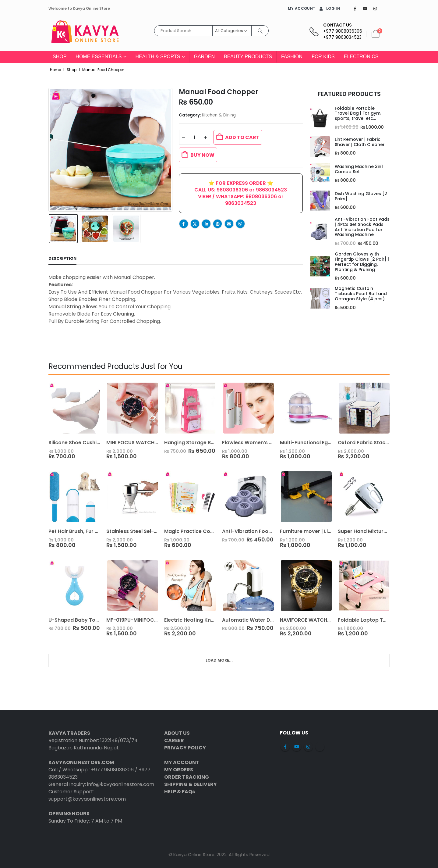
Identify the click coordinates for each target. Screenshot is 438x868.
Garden (204, 57)
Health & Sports (158, 57)
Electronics (361, 57)
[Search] (260, 31)
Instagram (308, 747)
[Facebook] (355, 9)
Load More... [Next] (219, 660)
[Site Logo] (85, 34)
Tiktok (320, 747)
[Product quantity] (195, 137)
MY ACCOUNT (302, 8)
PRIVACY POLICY (185, 748)
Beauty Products (248, 57)
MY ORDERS (179, 770)
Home (55, 70)
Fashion (292, 57)
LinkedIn (206, 224)
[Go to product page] (320, 118)
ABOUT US (177, 733)
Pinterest (217, 224)
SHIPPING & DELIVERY (191, 784)
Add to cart (242, 137)
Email (229, 224)
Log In (329, 8)
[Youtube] (365, 9)
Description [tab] (62, 258)
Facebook (184, 224)
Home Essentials (99, 57)
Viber (240, 224)
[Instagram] (375, 9)
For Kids (323, 57)
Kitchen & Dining (219, 115)
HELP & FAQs (180, 792)
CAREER (174, 740)
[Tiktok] (385, 9)
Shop (60, 57)
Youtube (297, 747)
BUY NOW (202, 155)
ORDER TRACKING (187, 777)
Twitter (195, 224)
